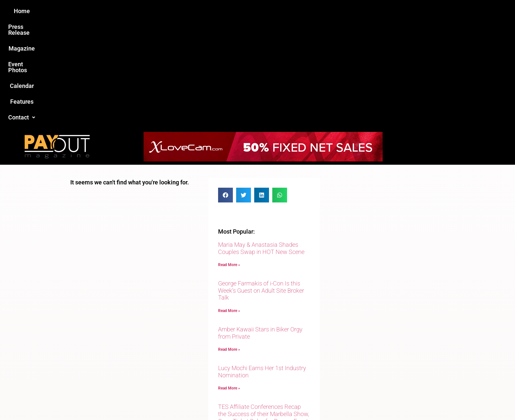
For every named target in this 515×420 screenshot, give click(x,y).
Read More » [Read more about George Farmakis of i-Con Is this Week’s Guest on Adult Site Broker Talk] (229, 204)
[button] (368, 11)
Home (141, 11)
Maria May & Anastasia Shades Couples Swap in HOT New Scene (261, 142)
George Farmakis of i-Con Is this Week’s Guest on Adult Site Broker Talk (261, 184)
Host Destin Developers (401, 401)
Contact (368, 11)
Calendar (300, 11)
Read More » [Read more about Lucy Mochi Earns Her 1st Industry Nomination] (229, 282)
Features (333, 11)
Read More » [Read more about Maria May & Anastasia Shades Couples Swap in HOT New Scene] (229, 158)
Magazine (220, 11)
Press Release (178, 11)
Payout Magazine (181, 401)
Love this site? (157, 369)
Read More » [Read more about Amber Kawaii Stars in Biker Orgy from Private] (229, 243)
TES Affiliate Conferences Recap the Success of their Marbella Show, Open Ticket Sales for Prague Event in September (264, 311)
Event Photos (260, 11)
